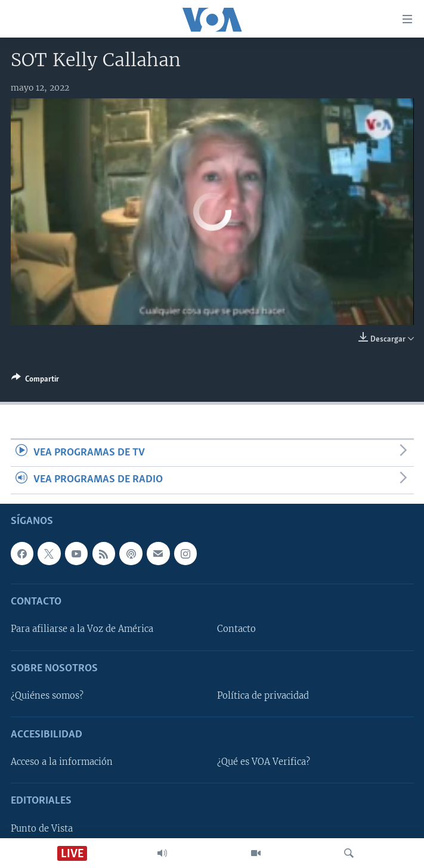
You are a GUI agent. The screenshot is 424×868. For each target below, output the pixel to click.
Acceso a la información (62, 762)
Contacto (236, 629)
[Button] (35, 381)
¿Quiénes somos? (47, 696)
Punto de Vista (42, 828)
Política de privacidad (263, 696)
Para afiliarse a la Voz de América (82, 629)
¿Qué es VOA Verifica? (264, 762)
